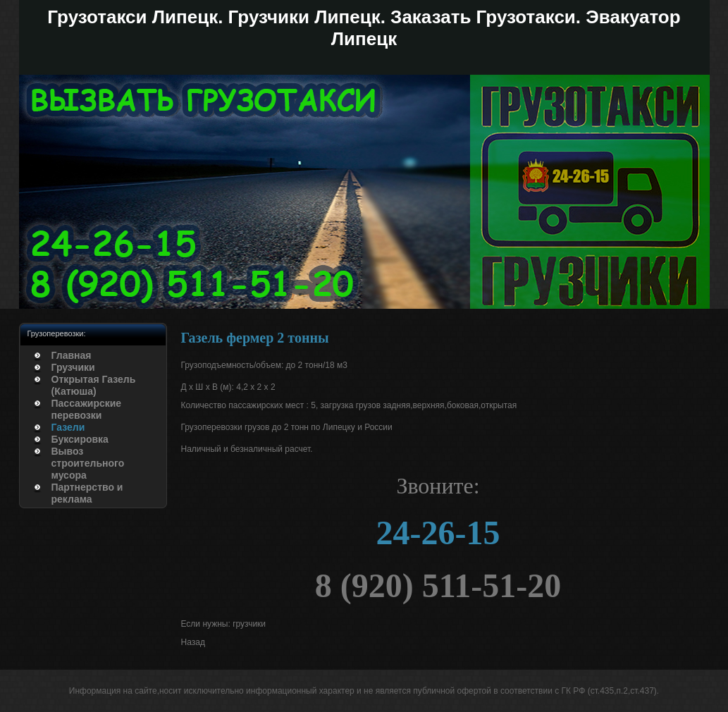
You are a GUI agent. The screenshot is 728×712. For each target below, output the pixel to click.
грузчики (249, 624)
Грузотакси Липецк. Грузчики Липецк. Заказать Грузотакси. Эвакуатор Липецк (364, 28)
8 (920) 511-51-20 (438, 585)
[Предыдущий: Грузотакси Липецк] (193, 643)
